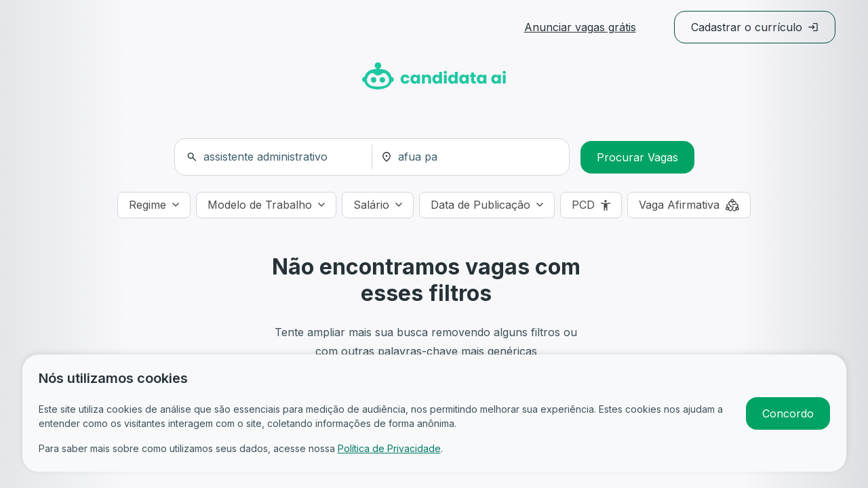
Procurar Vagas (637, 157)
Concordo (788, 413)
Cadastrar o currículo (755, 27)
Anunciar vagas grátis (580, 27)
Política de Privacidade (389, 448)
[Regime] (154, 205)
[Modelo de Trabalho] (266, 205)
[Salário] (378, 205)
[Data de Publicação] (487, 205)
